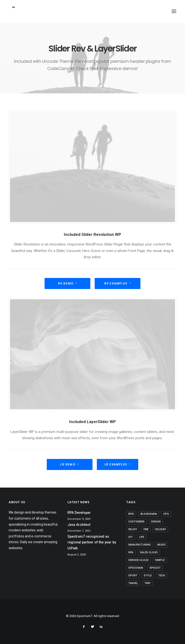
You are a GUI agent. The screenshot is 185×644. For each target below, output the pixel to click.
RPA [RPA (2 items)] (131, 552)
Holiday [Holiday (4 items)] (160, 529)
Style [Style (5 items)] (148, 576)
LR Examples (118, 464)
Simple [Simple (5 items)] (160, 560)
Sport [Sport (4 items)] (133, 576)
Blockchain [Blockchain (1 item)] (149, 514)
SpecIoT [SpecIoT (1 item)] (155, 568)
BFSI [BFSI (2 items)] (131, 514)
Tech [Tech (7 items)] (162, 576)
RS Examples (118, 283)
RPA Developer (79, 513)
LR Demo (69, 464)
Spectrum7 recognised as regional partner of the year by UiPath (92, 542)
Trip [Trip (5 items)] (148, 583)
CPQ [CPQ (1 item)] (166, 514)
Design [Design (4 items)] (156, 522)
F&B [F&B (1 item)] (146, 529)
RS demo (68, 283)
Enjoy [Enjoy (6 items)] (133, 529)
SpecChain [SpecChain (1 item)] (136, 568)
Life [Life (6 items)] (142, 537)
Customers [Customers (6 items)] (136, 522)
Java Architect (79, 525)
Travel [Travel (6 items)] (133, 583)
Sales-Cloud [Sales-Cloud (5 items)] (149, 552)
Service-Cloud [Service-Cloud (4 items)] (139, 560)
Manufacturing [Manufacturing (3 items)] (140, 545)
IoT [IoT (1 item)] (131, 537)
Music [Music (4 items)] (162, 545)
